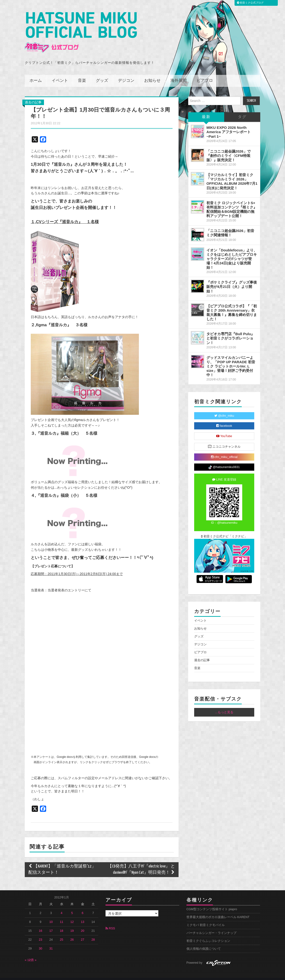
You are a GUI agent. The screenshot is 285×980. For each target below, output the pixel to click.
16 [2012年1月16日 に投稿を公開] (41, 924)
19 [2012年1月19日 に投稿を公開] (72, 924)
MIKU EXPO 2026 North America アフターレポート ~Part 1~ (229, 125)
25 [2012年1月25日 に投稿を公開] (62, 933)
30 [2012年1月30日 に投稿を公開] (41, 942)
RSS (110, 922)
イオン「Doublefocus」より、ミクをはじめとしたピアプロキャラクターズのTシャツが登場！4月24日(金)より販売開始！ (232, 252)
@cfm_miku (224, 409)
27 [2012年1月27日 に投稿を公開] (83, 933)
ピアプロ (205, 74)
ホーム (36, 74)
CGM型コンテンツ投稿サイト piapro (212, 903)
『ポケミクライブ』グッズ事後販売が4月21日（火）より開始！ (232, 280)
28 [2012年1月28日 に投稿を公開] (93, 933)
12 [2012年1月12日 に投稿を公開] (72, 915)
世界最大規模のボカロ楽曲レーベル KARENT (218, 911)
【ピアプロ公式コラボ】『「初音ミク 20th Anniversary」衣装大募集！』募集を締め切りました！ (232, 306)
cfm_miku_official (224, 451)
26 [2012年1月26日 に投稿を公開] (72, 933)
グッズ (102, 74)
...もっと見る (224, 706)
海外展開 (179, 74)
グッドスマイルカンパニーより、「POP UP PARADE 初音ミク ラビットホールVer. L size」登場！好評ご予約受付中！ (231, 360)
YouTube (224, 430)
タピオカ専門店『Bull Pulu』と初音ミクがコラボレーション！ (230, 332)
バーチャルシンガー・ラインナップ (211, 927)
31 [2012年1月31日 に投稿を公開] (51, 942)
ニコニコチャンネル (224, 440)
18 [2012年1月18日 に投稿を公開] (62, 924)
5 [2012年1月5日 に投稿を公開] (72, 907)
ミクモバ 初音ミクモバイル (206, 919)
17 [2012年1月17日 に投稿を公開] (51, 924)
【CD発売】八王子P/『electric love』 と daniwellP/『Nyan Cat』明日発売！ (141, 863)
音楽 (82, 74)
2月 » (33, 954)
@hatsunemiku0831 (224, 461)
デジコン (126, 74)
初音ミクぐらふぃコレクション (208, 934)
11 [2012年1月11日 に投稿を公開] (62, 915)
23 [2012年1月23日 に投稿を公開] (41, 933)
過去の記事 (33, 96)
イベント (60, 74)
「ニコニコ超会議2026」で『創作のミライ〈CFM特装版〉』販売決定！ (229, 149)
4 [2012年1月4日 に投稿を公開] (62, 907)
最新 (206, 110)
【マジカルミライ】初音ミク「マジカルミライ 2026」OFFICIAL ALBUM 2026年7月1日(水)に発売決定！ (232, 175)
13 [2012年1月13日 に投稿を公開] (83, 915)
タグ (242, 110)
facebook (224, 419)
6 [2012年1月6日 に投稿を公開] (83, 907)
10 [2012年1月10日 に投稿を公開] (51, 915)
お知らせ (152, 74)
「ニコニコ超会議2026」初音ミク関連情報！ (230, 226)
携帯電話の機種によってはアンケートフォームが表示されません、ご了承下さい (90, 665)
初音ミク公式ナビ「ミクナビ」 (224, 530)
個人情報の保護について (204, 942)
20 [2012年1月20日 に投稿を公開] (83, 924)
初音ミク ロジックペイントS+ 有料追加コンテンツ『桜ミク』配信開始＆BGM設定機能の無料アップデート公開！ (232, 203)
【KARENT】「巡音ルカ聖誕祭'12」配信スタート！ (62, 863)
